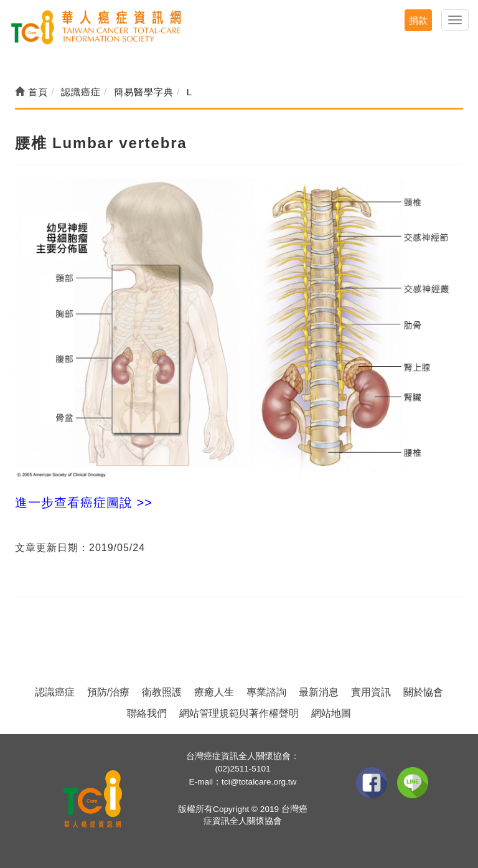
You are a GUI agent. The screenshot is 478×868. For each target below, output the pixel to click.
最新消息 (319, 692)
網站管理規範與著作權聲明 (239, 713)
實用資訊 (371, 692)
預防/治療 (108, 692)
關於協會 (423, 692)
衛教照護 (162, 692)
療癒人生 (214, 692)
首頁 (31, 92)
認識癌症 (55, 692)
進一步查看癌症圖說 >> (84, 502)
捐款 (418, 20)
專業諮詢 (266, 692)
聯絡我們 (147, 713)
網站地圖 (331, 713)
